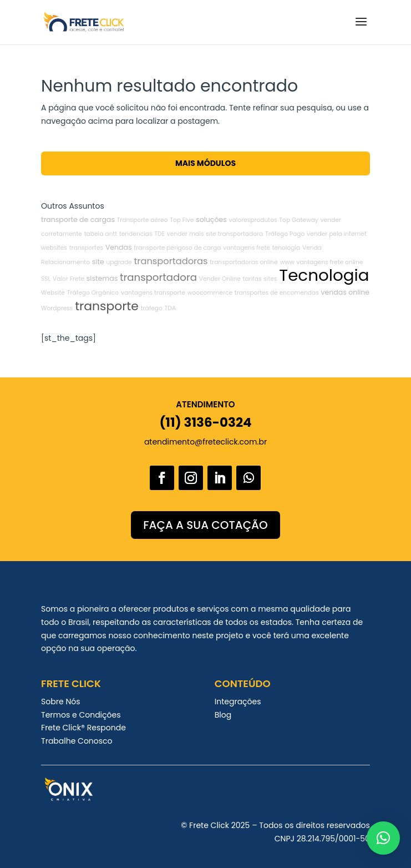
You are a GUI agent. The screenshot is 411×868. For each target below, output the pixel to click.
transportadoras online (243, 262)
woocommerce (210, 293)
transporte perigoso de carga (177, 248)
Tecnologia (324, 275)
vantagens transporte (153, 293)
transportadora (158, 277)
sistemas (102, 278)
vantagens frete (247, 248)
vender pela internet (337, 234)
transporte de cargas (78, 219)
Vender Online (220, 279)
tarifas (252, 279)
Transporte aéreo (143, 220)
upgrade (119, 262)
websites (54, 248)
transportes (87, 248)
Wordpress (57, 308)
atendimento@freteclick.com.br (205, 442)
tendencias (136, 234)
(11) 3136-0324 (205, 422)
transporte (107, 306)
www (287, 262)
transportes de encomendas (277, 293)
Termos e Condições (81, 715)
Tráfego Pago (285, 234)
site (98, 262)
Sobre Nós (60, 702)
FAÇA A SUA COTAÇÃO (205, 525)
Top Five (182, 220)
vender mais (185, 234)
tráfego (152, 308)
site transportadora (234, 234)
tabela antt (101, 234)
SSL (46, 279)
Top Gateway (299, 220)
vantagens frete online (329, 262)
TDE (159, 234)
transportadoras (171, 261)
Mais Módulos (205, 163)
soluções (211, 219)
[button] (383, 838)
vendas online (346, 292)
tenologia (286, 248)
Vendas (119, 247)
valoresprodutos (253, 220)
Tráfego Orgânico (93, 293)
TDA (170, 308)
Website (53, 293)
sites (270, 279)
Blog (223, 715)
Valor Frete (68, 279)
